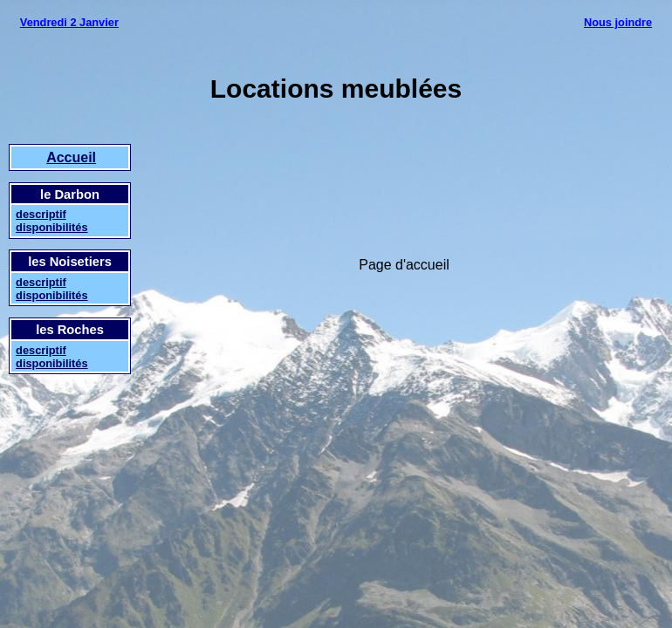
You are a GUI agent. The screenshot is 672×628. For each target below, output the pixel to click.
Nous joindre (618, 22)
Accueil (71, 157)
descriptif (41, 214)
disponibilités (51, 227)
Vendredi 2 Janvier (69, 22)
